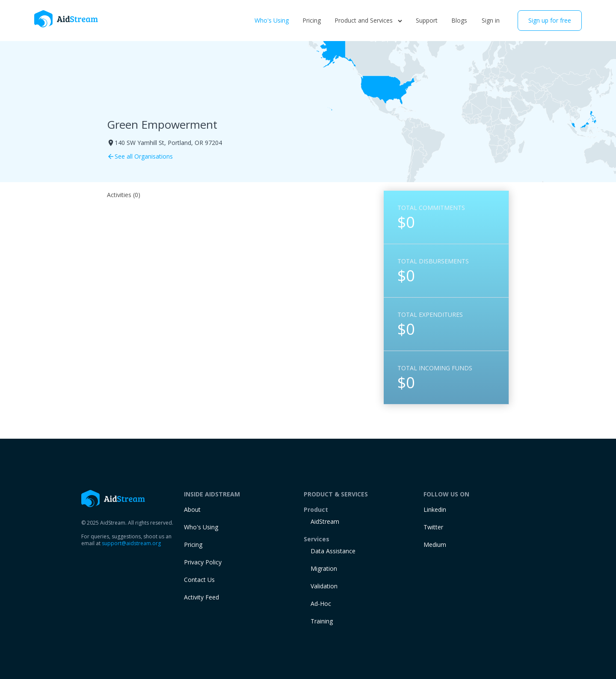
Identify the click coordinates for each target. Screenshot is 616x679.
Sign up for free (550, 20)
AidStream (325, 521)
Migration (324, 568)
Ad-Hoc (321, 604)
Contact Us (199, 580)
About (192, 509)
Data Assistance (333, 551)
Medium (435, 545)
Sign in (491, 20)
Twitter (433, 527)
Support (427, 20)
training (322, 621)
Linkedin (435, 509)
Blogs (459, 20)
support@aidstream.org (131, 543)
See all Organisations (140, 156)
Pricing (312, 20)
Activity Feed (201, 597)
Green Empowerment (162, 124)
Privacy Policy (203, 562)
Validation (324, 586)
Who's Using (272, 20)
